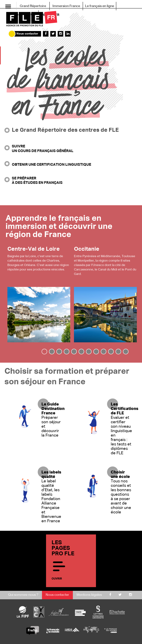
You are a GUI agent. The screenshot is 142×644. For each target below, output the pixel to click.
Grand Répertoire (33, 6)
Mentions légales (89, 595)
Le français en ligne (100, 6)
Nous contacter (27, 34)
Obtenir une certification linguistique (51, 165)
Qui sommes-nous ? (23, 595)
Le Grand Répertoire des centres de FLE (65, 130)
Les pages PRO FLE (70, 561)
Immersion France (66, 6)
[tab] (44, 352)
